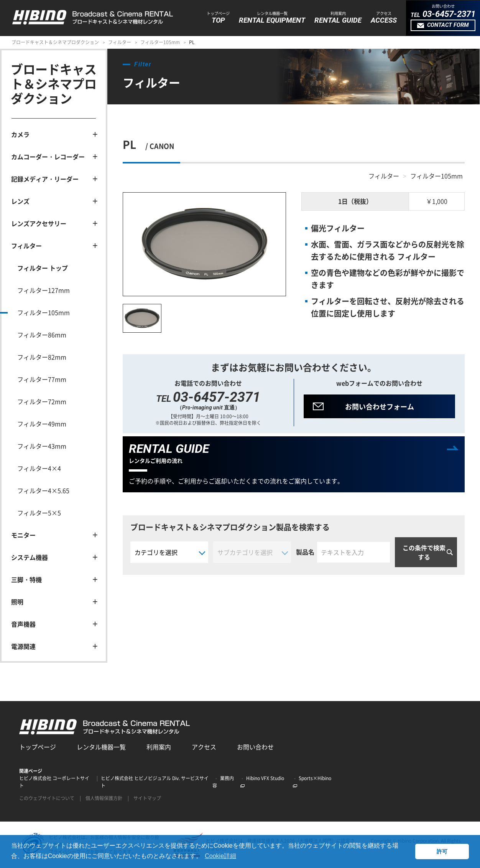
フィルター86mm (42, 335)
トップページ (38, 747)
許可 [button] (442, 851)
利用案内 (159, 747)
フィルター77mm (42, 379)
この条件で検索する (424, 552)
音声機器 (23, 624)
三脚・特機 (26, 579)
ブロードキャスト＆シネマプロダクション (55, 42)
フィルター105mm (160, 42)
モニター (23, 535)
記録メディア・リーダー (45, 179)
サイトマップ (147, 798)
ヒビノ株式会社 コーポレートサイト (54, 782)
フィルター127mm (44, 290)
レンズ (20, 201)
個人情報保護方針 (104, 798)
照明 (17, 602)
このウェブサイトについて (47, 798)
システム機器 (30, 557)
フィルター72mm (42, 401)
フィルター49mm (42, 424)
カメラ (20, 134)
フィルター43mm (42, 446)
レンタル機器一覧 (101, 747)
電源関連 (23, 646)
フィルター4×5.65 (43, 490)
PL (192, 42)
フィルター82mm (42, 357)
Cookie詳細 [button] (220, 856)
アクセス (204, 747)
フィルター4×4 (39, 468)
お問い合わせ (255, 747)
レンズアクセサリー (39, 223)
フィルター (120, 42)
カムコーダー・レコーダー (48, 157)
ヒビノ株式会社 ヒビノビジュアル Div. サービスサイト (155, 782)
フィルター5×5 (39, 513)
